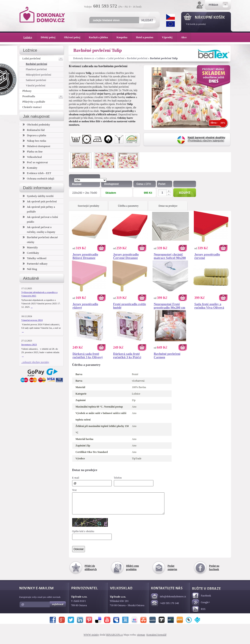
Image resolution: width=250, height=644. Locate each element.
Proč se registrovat (35, 162)
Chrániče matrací (32, 107)
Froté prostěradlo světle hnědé (130, 306)
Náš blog (30, 269)
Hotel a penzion (147, 37)
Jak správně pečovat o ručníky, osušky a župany (39, 229)
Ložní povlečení (116, 58)
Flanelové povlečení (36, 69)
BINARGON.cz (114, 639)
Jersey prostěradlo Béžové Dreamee (85, 256)
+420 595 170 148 (165, 607)
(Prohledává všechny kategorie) (207, 139)
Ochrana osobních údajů (38, 178)
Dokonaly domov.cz (84, 58)
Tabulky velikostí (35, 258)
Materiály (30, 247)
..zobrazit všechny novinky (35, 362)
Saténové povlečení (36, 80)
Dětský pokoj (50, 37)
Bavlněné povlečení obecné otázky (40, 240)
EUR (170, 24)
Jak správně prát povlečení (40, 201)
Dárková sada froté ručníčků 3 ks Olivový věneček (88, 355)
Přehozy (27, 91)
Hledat (147, 20)
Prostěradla (43, 96)
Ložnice (101, 58)
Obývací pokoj (74, 37)
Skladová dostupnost (37, 146)
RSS (199, 613)
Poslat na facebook (214, 571)
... (32, 307)
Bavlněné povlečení (137, 58)
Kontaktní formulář (156, 639)
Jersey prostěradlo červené (207, 256)
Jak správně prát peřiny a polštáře (39, 209)
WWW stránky (91, 639)
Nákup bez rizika (34, 141)
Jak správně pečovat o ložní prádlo (40, 219)
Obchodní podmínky (36, 125)
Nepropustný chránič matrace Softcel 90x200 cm (170, 256)
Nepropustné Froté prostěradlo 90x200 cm (170, 306)
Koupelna (124, 37)
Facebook (201, 600)
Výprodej (169, 37)
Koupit (185, 193)
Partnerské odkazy (35, 264)
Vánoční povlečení (36, 86)
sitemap (141, 639)
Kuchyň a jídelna (100, 37)
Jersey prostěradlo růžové (85, 306)
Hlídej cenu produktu (133, 571)
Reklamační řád (34, 130)
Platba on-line (33, 151)
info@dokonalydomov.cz (168, 601)
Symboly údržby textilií (38, 196)
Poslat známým (172, 571)
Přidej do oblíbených (91, 571)
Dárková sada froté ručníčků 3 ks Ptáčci (127, 355)
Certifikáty (31, 253)
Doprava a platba (34, 135)
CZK (170, 17)
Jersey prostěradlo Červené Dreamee (126, 256)
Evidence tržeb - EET (37, 173)
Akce (185, 37)
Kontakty (30, 168)
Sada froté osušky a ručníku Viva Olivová (209, 306)
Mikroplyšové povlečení (39, 75)
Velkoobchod (32, 157)
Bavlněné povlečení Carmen (167, 355)
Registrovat (58, 608)
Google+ (201, 607)
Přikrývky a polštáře (34, 102)
